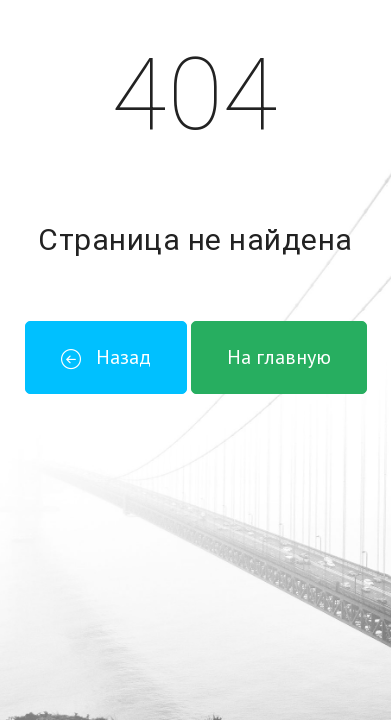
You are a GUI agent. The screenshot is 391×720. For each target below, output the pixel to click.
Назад (106, 357)
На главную (279, 357)
